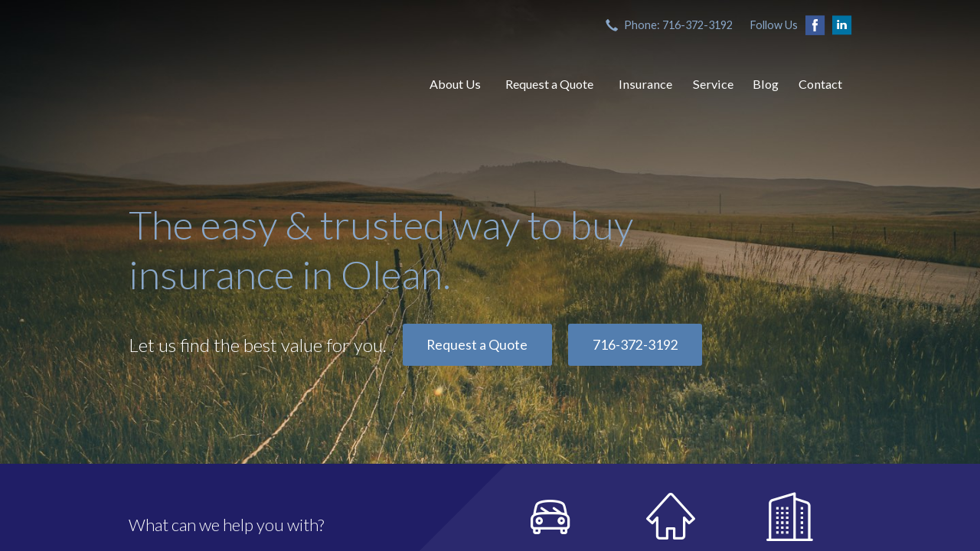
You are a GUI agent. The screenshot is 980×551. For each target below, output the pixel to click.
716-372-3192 (635, 345)
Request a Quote (549, 84)
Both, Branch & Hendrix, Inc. (263, 84)
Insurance (645, 84)
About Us (455, 84)
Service (713, 84)
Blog (766, 84)
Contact (820, 84)
